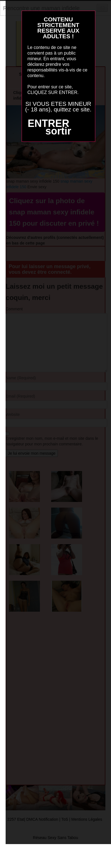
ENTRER (48, 123)
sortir (58, 131)
